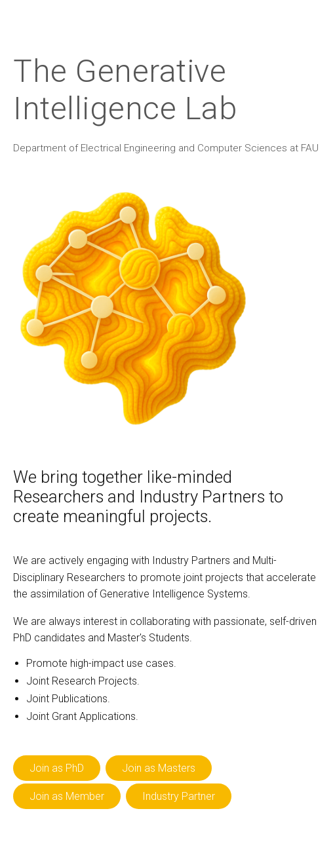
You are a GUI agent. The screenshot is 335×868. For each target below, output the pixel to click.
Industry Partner (179, 796)
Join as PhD (57, 768)
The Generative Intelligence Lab (125, 90)
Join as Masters (159, 768)
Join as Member (67, 796)
